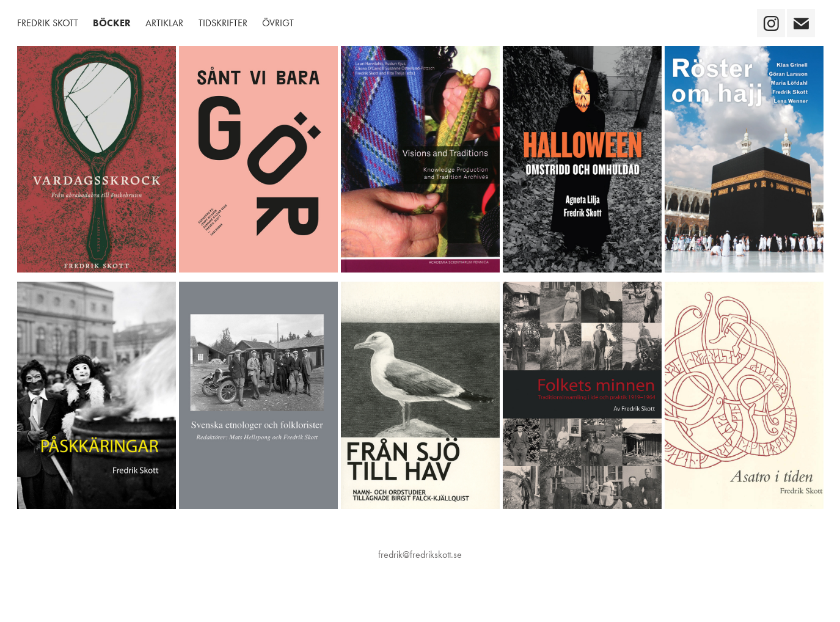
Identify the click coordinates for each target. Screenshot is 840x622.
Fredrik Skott (48, 23)
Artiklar (164, 23)
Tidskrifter (223, 23)
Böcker (112, 23)
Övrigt (278, 23)
